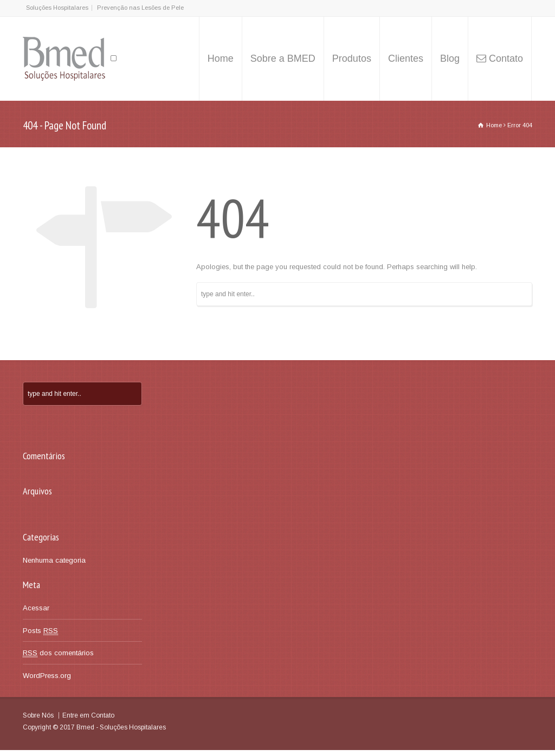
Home (221, 58)
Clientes (406, 58)
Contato (506, 58)
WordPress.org (47, 676)
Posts (40, 631)
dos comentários (58, 653)
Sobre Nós (38, 715)
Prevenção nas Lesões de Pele (140, 8)
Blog (450, 58)
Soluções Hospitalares (57, 8)
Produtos (352, 58)
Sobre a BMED (283, 58)
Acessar (36, 608)
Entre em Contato (88, 715)
